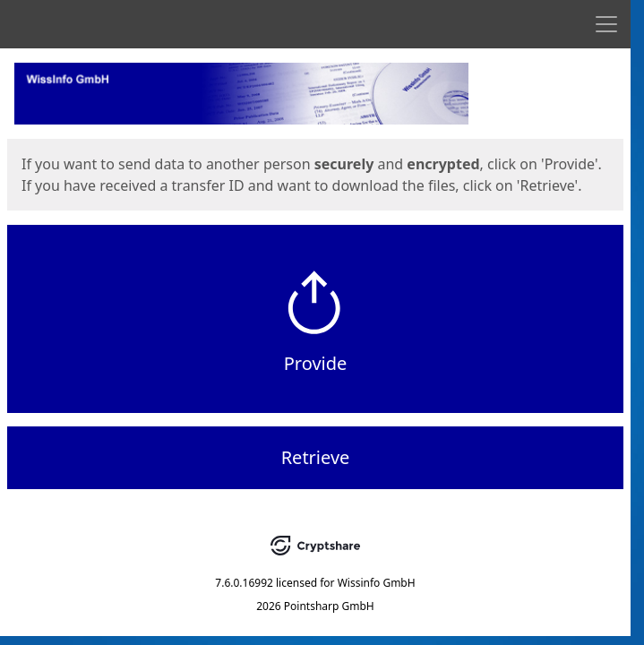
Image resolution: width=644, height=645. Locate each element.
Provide (316, 363)
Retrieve (316, 457)
